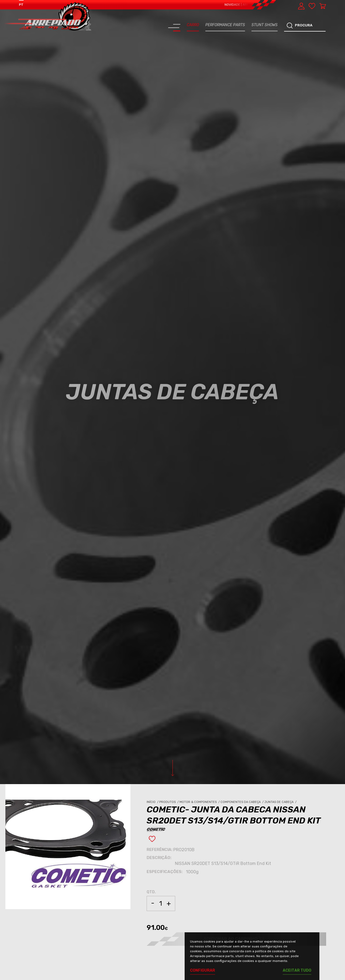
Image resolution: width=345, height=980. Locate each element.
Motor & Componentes (200, 802)
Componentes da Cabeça (242, 802)
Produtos (169, 802)
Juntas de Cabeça (281, 802)
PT (21, 5)
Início (153, 802)
